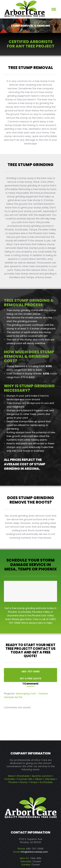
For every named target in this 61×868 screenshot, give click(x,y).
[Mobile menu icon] (54, 9)
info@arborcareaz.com (34, 852)
